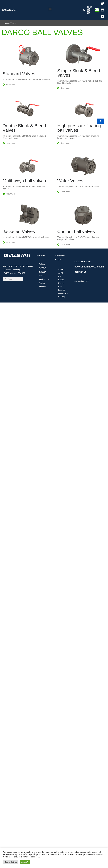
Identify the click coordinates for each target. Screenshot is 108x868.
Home (6, 23)
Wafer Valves (70, 181)
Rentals (42, 283)
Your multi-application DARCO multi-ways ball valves (24, 188)
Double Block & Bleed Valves (24, 128)
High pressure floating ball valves (79, 128)
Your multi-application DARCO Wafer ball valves (80, 187)
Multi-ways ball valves (24, 181)
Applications (45, 279)
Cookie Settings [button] (11, 862)
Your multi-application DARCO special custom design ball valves (79, 238)
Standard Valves (19, 74)
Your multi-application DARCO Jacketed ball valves (26, 237)
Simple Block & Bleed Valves (79, 73)
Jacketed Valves (19, 231)
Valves (42, 276)
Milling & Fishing (42, 268)
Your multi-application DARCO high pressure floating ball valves (78, 137)
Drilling (42, 264)
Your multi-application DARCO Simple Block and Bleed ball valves (80, 82)
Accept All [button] (25, 862)
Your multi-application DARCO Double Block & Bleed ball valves (24, 137)
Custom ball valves (76, 231)
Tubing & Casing (43, 272)
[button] (50, 9)
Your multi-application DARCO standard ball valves (26, 79)
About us (43, 287)
